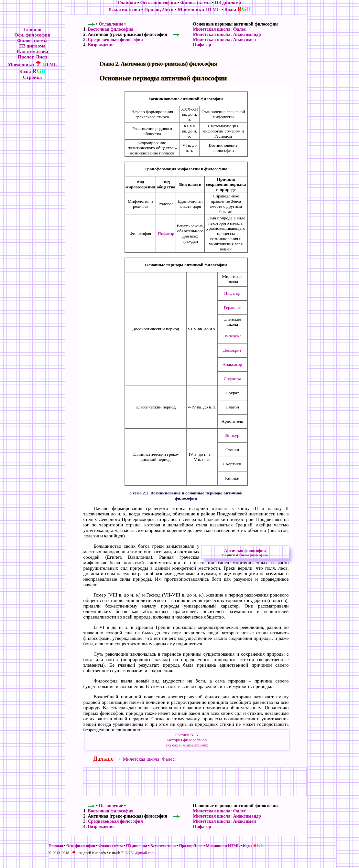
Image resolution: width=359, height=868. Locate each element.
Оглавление (111, 24)
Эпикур (232, 435)
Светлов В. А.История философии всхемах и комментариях (187, 740)
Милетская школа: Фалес (219, 29)
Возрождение (101, 45)
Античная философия (245, 550)
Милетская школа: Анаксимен (224, 40)
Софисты (232, 379)
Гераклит (232, 307)
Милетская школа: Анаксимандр (227, 34)
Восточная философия (111, 29)
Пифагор (202, 45)
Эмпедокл (232, 336)
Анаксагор (232, 364)
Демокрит (232, 350)
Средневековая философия (115, 40)
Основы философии (252, 555)
